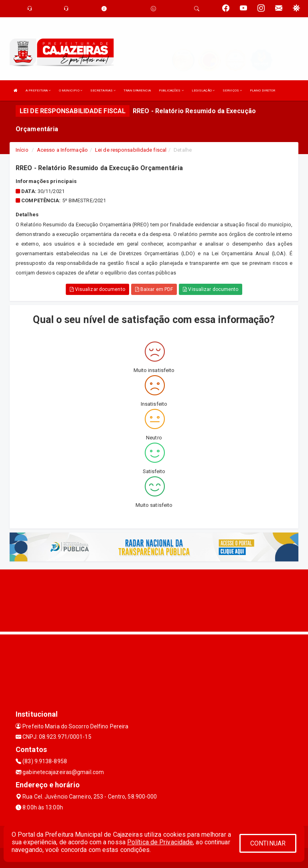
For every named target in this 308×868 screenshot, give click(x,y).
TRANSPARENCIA (137, 90)
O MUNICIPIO (71, 90)
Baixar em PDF (154, 289)
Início (22, 150)
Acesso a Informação (62, 150)
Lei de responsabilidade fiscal (131, 150)
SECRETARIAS (103, 90)
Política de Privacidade (160, 842)
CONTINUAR (268, 843)
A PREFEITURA (38, 90)
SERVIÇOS (232, 90)
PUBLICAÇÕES (171, 90)
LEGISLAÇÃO (203, 90)
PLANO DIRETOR (262, 90)
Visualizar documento (97, 289)
